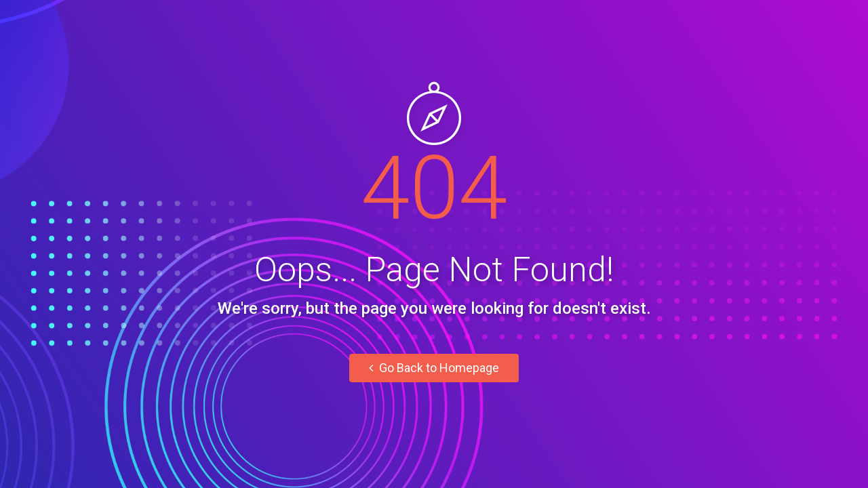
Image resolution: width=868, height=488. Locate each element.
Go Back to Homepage (434, 368)
